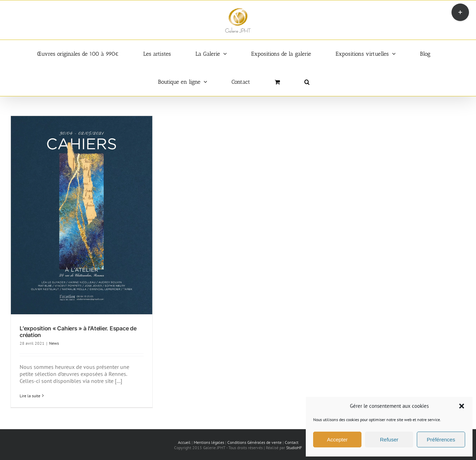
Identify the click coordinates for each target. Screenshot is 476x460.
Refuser (389, 440)
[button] (462, 406)
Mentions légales (209, 442)
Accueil (184, 442)
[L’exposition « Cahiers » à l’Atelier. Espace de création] (82, 215)
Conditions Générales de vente (254, 442)
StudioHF (294, 448)
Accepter (337, 440)
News (54, 343)
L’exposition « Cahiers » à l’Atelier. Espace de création (78, 332)
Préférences (441, 440)
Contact (292, 442)
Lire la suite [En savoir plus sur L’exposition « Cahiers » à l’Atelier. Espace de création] (30, 396)
